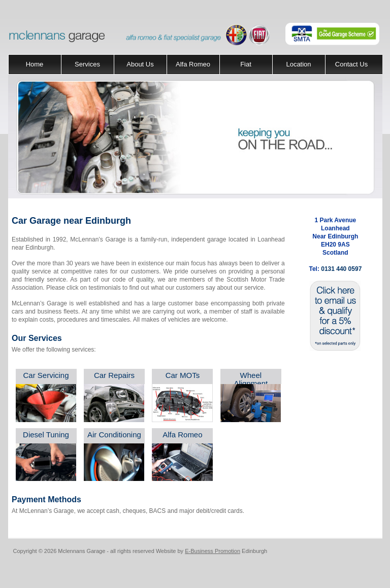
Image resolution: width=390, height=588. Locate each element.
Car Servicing (46, 375)
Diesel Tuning (46, 435)
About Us (140, 64)
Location (298, 64)
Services (87, 64)
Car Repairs (114, 375)
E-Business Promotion (213, 551)
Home (35, 64)
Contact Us (351, 64)
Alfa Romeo (193, 64)
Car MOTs (183, 375)
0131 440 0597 (341, 269)
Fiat (246, 64)
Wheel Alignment (251, 379)
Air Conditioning (114, 435)
